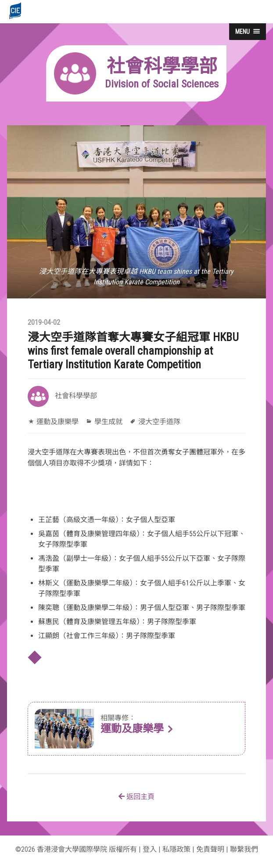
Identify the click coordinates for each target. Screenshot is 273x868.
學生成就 (108, 422)
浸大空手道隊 (159, 422)
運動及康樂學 (57, 422)
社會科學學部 (76, 396)
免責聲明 (210, 849)
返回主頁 (136, 797)
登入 (150, 849)
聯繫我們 (244, 849)
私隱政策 (176, 849)
